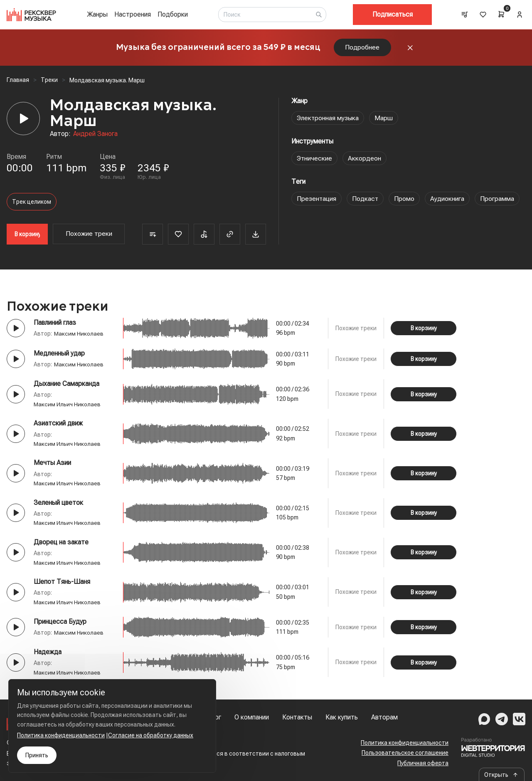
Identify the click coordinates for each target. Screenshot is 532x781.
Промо (405, 200)
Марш (385, 119)
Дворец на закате (61, 543)
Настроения (133, 14)
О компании (252, 717)
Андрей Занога (95, 135)
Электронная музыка (329, 119)
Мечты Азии (52, 464)
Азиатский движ (58, 425)
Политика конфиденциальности (405, 743)
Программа (498, 200)
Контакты (297, 717)
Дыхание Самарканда (66, 385)
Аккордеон (365, 159)
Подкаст (366, 200)
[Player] (23, 120)
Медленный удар (59, 355)
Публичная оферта (423, 763)
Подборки (173, 14)
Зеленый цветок (58, 504)
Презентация (317, 200)
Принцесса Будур (60, 623)
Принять (37, 755)
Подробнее (363, 48)
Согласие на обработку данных (151, 735)
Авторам (384, 717)
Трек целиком (32, 203)
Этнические (315, 159)
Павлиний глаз (55, 324)
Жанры (97, 14)
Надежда (48, 653)
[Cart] (501, 14)
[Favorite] (178, 235)
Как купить (342, 717)
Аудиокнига (448, 200)
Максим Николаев (79, 335)
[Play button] (16, 329)
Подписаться (393, 14)
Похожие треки (89, 235)
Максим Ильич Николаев (67, 405)
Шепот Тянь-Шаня (62, 583)
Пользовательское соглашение (405, 753)
